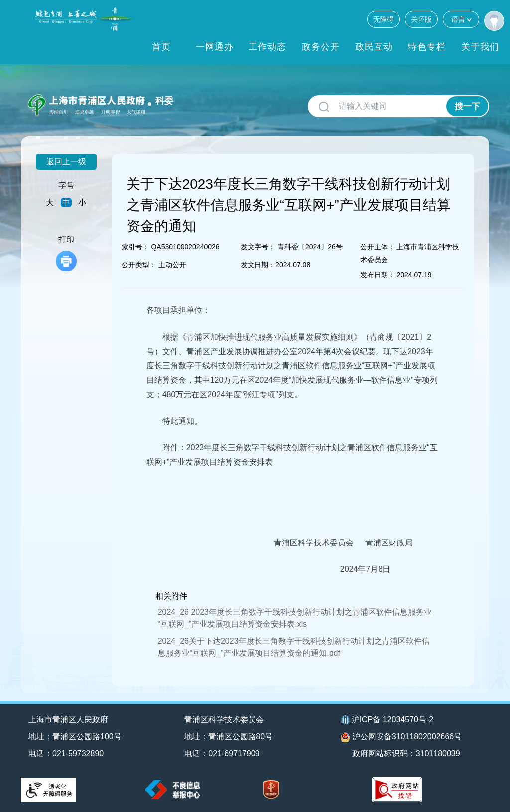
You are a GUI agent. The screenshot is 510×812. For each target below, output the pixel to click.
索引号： (135, 247)
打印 (66, 253)
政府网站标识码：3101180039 (406, 753)
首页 (161, 47)
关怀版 (421, 19)
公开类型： (139, 265)
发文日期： (258, 265)
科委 (164, 101)
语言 (461, 19)
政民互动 (374, 47)
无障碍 (383, 19)
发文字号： (258, 247)
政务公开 (321, 47)
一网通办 (215, 47)
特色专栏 (427, 47)
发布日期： (378, 275)
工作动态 (267, 47)
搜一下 (467, 106)
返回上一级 (66, 162)
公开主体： (378, 247)
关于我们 (480, 47)
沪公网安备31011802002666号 (401, 737)
